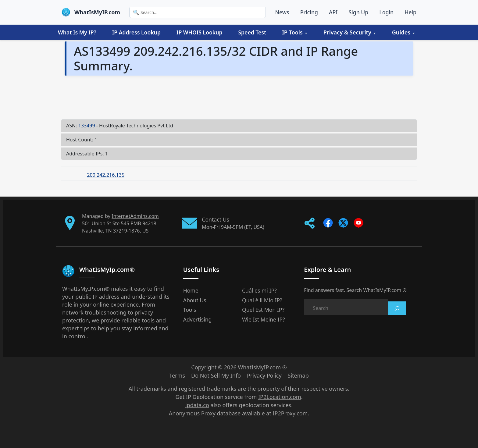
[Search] (198, 12)
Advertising (198, 319)
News (282, 12)
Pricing (309, 12)
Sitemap (298, 375)
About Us (195, 300)
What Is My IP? (77, 32)
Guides (401, 32)
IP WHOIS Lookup (199, 32)
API (333, 12)
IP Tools (292, 32)
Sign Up (358, 12)
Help (410, 12)
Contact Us (216, 219)
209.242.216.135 (106, 175)
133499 (87, 126)
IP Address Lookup (136, 32)
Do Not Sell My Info (216, 375)
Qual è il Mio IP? (262, 300)
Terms (177, 375)
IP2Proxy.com (290, 413)
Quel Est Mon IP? (263, 310)
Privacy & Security (347, 32)
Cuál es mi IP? (259, 290)
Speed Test (252, 32)
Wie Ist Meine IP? (264, 319)
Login (386, 12)
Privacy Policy (264, 375)
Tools (190, 310)
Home (191, 290)
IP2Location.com (280, 397)
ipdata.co (197, 405)
